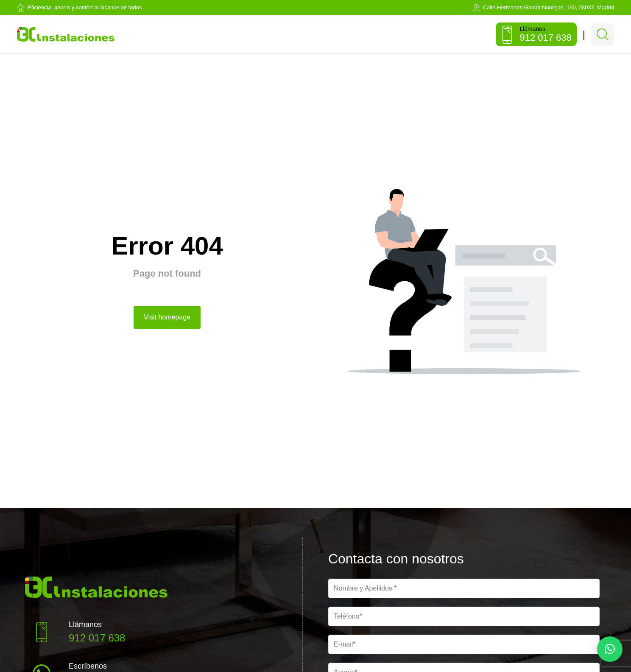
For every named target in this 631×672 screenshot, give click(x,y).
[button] (610, 649)
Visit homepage (167, 321)
